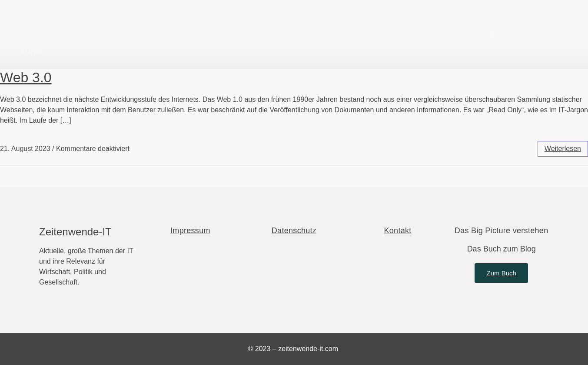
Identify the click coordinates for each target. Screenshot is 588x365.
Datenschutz (294, 231)
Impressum (190, 231)
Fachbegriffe (276, 33)
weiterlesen (563, 149)
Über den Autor (359, 33)
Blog (210, 33)
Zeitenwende (50, 27)
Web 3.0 (26, 77)
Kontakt (398, 231)
